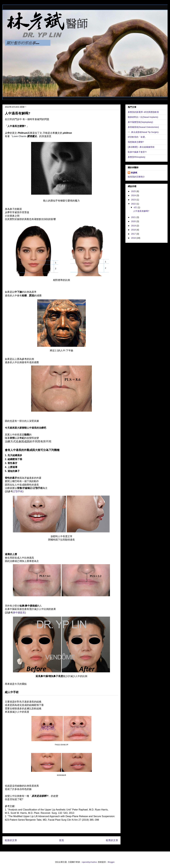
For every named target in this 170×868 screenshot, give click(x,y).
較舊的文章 (112, 840)
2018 (134, 230)
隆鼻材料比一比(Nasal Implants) (143, 117)
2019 (134, 226)
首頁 (61, 840)
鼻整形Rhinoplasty (137, 157)
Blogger (111, 862)
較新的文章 (11, 840)
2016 (134, 238)
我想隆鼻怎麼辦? (136, 142)
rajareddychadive (89, 862)
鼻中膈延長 (19, 613)
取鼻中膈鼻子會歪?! (137, 152)
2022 (134, 204)
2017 (134, 234)
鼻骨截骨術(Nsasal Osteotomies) (143, 127)
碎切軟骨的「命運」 (137, 137)
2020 (134, 221)
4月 (136, 207)
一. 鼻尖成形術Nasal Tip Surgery (143, 132)
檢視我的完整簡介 (136, 177)
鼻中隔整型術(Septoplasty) (140, 122)
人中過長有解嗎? (141, 211)
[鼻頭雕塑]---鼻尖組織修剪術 (141, 147)
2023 (134, 200)
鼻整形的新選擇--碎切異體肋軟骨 (143, 112)
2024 (134, 195)
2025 (134, 191)
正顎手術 (18, 491)
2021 (134, 217)
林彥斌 (134, 173)
